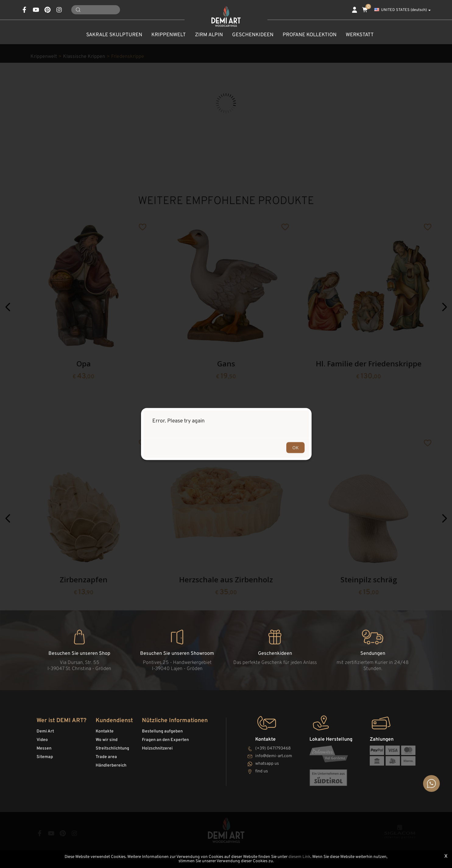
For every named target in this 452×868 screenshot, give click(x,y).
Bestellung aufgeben (162, 731)
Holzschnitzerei (157, 748)
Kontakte (105, 731)
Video (42, 740)
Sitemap (45, 757)
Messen (44, 748)
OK (295, 448)
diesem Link (299, 857)
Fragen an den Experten (165, 740)
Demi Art (45, 731)
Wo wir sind (107, 740)
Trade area (106, 757)
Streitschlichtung (112, 748)
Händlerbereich (111, 766)
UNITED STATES (403, 10)
